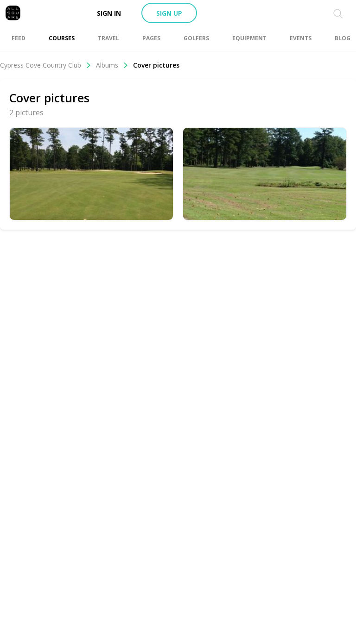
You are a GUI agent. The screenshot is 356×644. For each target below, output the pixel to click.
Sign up (169, 13)
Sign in (109, 13)
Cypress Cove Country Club (46, 65)
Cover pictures (156, 65)
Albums (112, 65)
